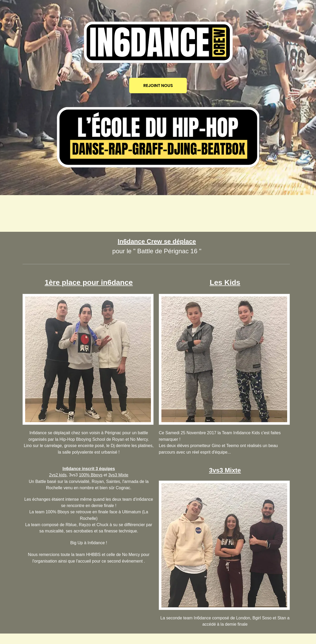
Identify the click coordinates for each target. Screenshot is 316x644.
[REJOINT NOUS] (158, 86)
